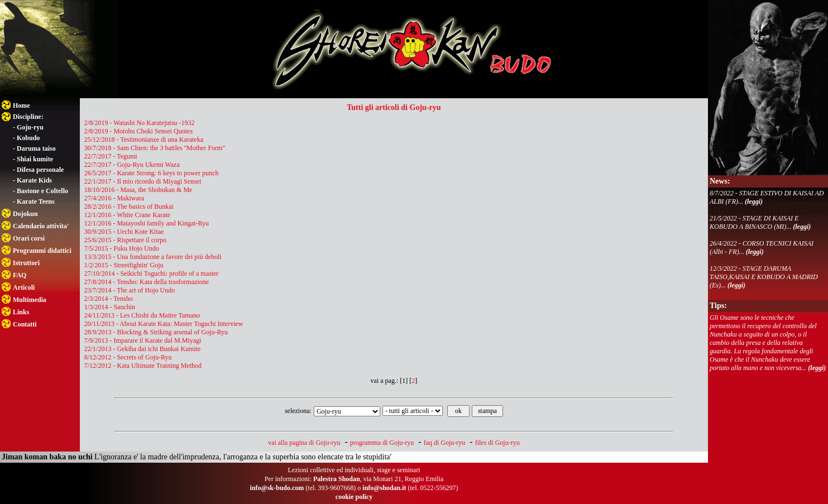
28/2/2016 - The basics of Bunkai (129, 207)
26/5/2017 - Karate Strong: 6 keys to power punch (152, 173)
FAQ (20, 275)
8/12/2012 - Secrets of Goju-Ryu (128, 357)
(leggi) (754, 201)
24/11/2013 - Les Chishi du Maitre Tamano (142, 315)
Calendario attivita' (41, 226)
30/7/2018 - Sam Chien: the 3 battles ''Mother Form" (155, 148)
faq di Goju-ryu (445, 443)
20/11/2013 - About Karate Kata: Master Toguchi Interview (164, 324)
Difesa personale (40, 170)
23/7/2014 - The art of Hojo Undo (130, 290)
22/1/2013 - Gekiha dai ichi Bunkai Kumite (143, 349)
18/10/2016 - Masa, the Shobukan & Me (138, 190)
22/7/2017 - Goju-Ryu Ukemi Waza (132, 165)
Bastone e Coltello (42, 191)
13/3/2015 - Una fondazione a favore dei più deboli (153, 257)
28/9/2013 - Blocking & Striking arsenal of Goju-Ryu (156, 332)
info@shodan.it (384, 488)
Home (21, 105)
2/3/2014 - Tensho (109, 299)
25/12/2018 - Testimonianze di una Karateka (144, 140)
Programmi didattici (42, 251)
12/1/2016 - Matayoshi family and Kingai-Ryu (147, 223)
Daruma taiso (36, 148)
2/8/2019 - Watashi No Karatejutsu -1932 (140, 123)
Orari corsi (29, 238)
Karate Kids (34, 180)
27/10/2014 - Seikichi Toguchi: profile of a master (152, 273)
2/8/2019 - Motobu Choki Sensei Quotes (138, 131)
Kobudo (28, 138)
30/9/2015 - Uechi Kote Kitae (124, 232)
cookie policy (354, 497)
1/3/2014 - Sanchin (110, 307)
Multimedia (30, 300)
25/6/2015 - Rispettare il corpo (125, 240)
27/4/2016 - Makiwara (114, 198)
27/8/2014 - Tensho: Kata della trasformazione (147, 282)
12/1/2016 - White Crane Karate (127, 215)
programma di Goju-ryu (382, 443)
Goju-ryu (30, 127)
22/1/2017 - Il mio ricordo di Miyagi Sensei (143, 181)
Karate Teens (36, 201)
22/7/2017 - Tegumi (111, 156)
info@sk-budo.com (277, 488)
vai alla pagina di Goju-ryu (304, 443)
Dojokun (25, 214)
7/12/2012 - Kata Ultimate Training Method (143, 366)
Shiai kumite (35, 159)
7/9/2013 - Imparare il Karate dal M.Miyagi (143, 340)
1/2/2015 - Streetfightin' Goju (124, 265)
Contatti (25, 324)
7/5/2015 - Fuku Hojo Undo (122, 248)
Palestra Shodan (337, 479)
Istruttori (26, 263)
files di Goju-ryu (497, 443)
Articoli (24, 287)
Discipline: (28, 117)
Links (21, 312)
